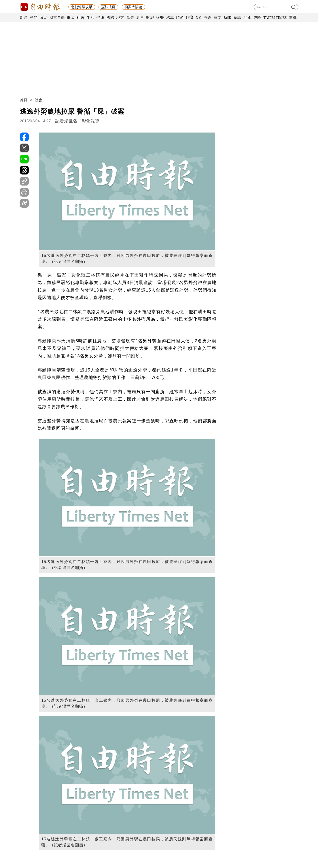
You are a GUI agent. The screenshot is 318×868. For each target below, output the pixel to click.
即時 (24, 18)
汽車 (170, 18)
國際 (110, 18)
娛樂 (160, 18)
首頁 (24, 100)
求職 (293, 18)
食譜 (238, 18)
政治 (44, 18)
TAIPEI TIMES (275, 18)
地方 (120, 18)
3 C (199, 18)
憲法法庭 (108, 7)
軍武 (71, 18)
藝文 (218, 18)
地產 (247, 18)
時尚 (180, 18)
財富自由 (57, 18)
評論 (208, 18)
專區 (257, 18)
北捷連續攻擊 (82, 7)
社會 (80, 18)
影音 (140, 18)
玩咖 (228, 18)
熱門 (34, 18)
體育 (190, 18)
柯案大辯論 (133, 7)
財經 (150, 18)
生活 (90, 18)
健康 (100, 18)
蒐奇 (130, 18)
